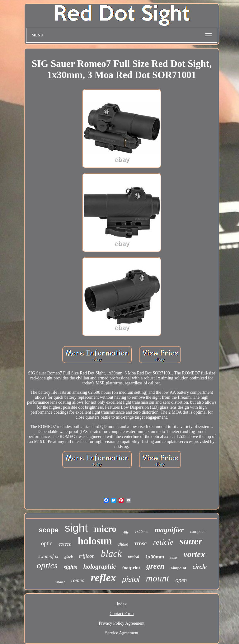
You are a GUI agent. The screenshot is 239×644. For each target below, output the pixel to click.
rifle (126, 532)
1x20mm (142, 531)
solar (174, 557)
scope (49, 530)
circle (200, 567)
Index (122, 604)
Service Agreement (122, 633)
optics (47, 565)
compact (197, 531)
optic (47, 543)
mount (158, 578)
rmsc (141, 543)
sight (76, 528)
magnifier (169, 530)
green (155, 566)
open (181, 580)
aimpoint (179, 568)
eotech (65, 544)
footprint (131, 568)
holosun (95, 541)
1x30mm (155, 557)
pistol (131, 579)
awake (61, 582)
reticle (163, 542)
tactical (134, 557)
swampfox (48, 556)
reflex (103, 578)
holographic (100, 566)
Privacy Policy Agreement (122, 623)
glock (69, 557)
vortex (194, 554)
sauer (191, 541)
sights (70, 567)
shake (123, 544)
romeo (78, 580)
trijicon (87, 556)
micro (105, 529)
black (111, 554)
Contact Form (122, 614)
